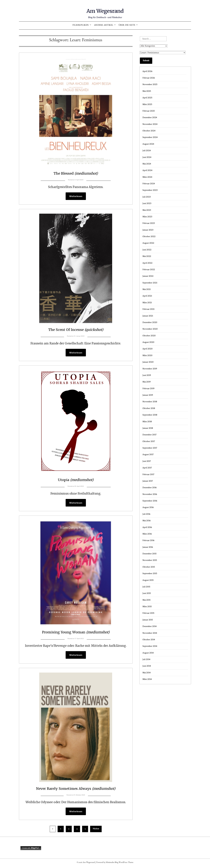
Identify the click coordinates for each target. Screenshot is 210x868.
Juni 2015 (147, 593)
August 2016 (148, 507)
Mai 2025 (147, 91)
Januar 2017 (148, 481)
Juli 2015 (146, 587)
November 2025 (150, 84)
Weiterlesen (76, 196)
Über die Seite (127, 25)
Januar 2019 (148, 395)
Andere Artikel (104, 25)
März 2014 (147, 679)
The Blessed (76, 173)
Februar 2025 (149, 111)
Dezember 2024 (150, 117)
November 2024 (150, 124)
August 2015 (148, 580)
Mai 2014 (147, 673)
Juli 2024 (147, 151)
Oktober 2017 (149, 441)
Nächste (96, 830)
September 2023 (150, 190)
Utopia (76, 480)
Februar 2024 (149, 184)
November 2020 (150, 329)
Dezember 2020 (150, 322)
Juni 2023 (147, 203)
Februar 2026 (149, 78)
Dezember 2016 (150, 488)
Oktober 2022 (149, 236)
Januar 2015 (148, 620)
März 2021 (147, 303)
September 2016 (150, 501)
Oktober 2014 (149, 640)
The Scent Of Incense (76, 330)
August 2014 (148, 653)
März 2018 (147, 422)
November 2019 (150, 369)
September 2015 (150, 573)
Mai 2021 (147, 289)
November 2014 (150, 633)
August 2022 (148, 243)
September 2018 (150, 415)
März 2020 (147, 355)
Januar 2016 (148, 547)
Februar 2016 (148, 540)
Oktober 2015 (149, 567)
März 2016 (147, 534)
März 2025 (147, 104)
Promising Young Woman (76, 633)
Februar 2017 (148, 474)
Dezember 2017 (149, 435)
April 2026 (147, 71)
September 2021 (150, 283)
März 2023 (147, 217)
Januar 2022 (148, 276)
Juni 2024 (147, 157)
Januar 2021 (148, 316)
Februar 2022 (149, 270)
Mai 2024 (147, 164)
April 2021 (147, 296)
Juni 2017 (147, 461)
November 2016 (150, 494)
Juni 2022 (147, 250)
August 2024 (148, 144)
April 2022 (147, 263)
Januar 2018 (148, 428)
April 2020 (148, 349)
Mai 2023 (147, 210)
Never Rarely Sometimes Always (76, 789)
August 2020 (148, 342)
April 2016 (147, 527)
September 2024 (150, 137)
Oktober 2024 (149, 131)
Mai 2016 (147, 521)
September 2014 (150, 646)
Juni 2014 (147, 666)
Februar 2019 (148, 388)
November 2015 (150, 560)
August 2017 (148, 454)
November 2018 (150, 402)
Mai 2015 (146, 600)
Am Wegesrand (105, 10)
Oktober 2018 (149, 408)
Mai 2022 (147, 256)
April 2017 (147, 468)
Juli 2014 (146, 659)
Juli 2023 (147, 197)
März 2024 (147, 177)
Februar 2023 (149, 223)
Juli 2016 (146, 514)
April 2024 (147, 170)
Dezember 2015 (149, 554)
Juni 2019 (147, 375)
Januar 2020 (148, 362)
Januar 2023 (148, 230)
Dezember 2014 (150, 626)
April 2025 (147, 98)
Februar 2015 (148, 613)
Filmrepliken (81, 25)
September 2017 (150, 448)
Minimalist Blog (112, 864)
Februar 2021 (148, 309)
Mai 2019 (147, 382)
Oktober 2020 (149, 336)
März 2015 (147, 607)
